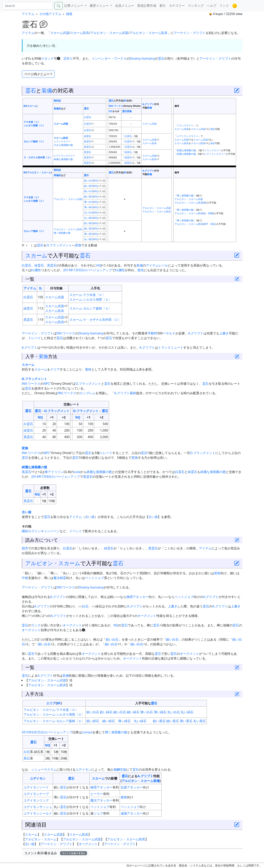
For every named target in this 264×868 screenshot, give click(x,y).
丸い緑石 (89, 218)
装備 (47, 90)
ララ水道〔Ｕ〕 (32, 122)
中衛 (25, 578)
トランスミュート (171, 347)
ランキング (196, 6)
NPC (47, 384)
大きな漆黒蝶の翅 (63, 145)
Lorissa (87, 732)
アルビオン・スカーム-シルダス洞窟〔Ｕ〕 (54, 714)
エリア (51, 703)
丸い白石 (89, 213)
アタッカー (135, 787)
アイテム (28, 14)
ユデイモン (83, 769)
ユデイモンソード (36, 787)
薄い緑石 (89, 207)
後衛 (124, 797)
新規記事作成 (147, 6)
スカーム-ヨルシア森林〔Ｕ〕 (90, 308)
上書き (224, 333)
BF (25, 106)
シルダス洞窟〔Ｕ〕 (34, 125)
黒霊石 (88, 152)
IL (41, 288)
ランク (36, 625)
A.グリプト (148, 104)
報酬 (117, 769)
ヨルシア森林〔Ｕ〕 (34, 141)
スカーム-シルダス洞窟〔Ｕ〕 (90, 299)
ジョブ (98, 813)
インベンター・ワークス (109, 58)
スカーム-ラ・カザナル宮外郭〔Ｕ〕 (95, 320)
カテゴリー (177, 6)
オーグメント (147, 616)
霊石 (161, 58)
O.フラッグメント (59, 245)
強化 (213, 129)
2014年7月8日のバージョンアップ (56, 477)
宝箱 (123, 769)
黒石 (27, 758)
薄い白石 (89, 202)
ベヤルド (169, 333)
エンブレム (87, 393)
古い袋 (26, 512)
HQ (99, 265)
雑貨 (69, 14)
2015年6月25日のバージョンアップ (47, 732)
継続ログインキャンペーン (41, 531)
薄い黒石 (89, 234)
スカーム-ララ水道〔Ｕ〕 (87, 295)
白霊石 (88, 117)
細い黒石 (89, 228)
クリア (55, 369)
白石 (85, 606)
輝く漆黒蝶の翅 (185, 196)
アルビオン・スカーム (39, 172)
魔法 (57, 578)
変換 (129, 111)
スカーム (32, 106)
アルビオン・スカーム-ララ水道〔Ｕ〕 (51, 710)
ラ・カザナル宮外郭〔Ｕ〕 (38, 157)
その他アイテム (50, 14)
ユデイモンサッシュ (38, 807)
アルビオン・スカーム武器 (109, 33)
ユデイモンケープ (36, 794)
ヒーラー (97, 794)
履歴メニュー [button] (99, 6)
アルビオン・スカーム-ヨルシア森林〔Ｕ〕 (54, 721)
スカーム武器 (60, 33)
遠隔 (124, 813)
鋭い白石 (89, 181)
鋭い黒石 (89, 223)
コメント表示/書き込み (56, 853)
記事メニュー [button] (74, 6)
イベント (76, 531)
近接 (124, 787)
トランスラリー (185, 125)
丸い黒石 (89, 239)
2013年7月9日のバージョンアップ (88, 270)
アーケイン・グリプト (190, 33)
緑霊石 (88, 136)
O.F (111, 111)
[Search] (28, 6)
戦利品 (57, 101)
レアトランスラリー (187, 136)
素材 (88, 369)
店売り (68, 58)
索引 (163, 6)
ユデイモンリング (36, 800)
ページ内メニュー (37, 74)
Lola (77, 472)
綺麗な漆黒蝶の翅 (186, 150)
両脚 (211, 213)
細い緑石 (89, 197)
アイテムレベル (157, 265)
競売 (141, 270)
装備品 (57, 108)
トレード (34, 338)
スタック (47, 58)
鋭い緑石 (89, 186)
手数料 (152, 333)
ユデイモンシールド (38, 813)
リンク (224, 6)
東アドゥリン (54, 472)
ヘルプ (212, 6)
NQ (96, 181)
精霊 (63, 578)
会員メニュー (125, 6)
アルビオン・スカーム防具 (149, 33)
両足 (213, 224)
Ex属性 (36, 270)
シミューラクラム (44, 769)
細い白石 (89, 191)
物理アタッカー (137, 597)
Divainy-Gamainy (142, 58)
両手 (206, 224)
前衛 (217, 573)
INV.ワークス (116, 106)
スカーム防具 (80, 33)
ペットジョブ (95, 578)
